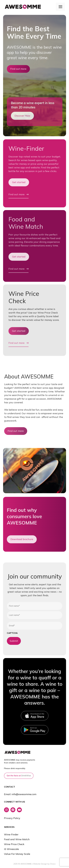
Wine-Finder (26, 148)
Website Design (40, 864)
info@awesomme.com (24, 794)
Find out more (18, 69)
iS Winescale (11, 849)
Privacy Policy (12, 818)
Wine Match (26, 226)
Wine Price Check (24, 297)
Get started (19, 182)
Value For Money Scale (17, 854)
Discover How (22, 116)
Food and (22, 219)
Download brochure (22, 539)
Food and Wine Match (17, 839)
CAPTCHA (12, 633)
